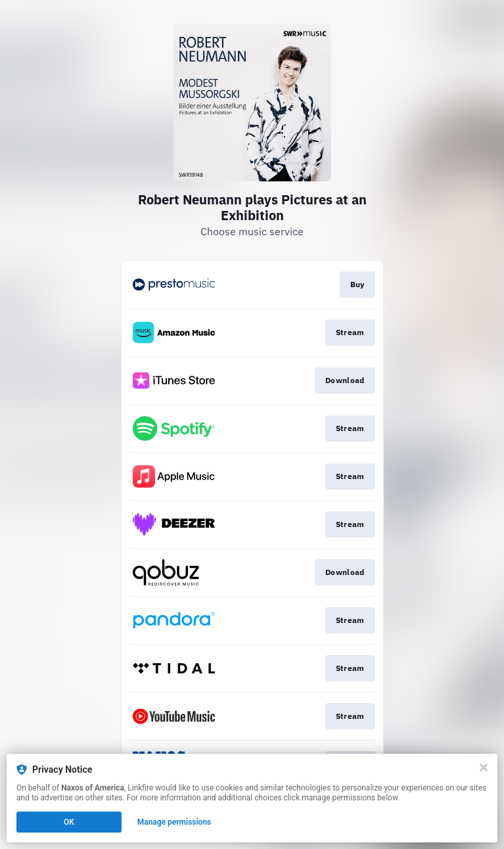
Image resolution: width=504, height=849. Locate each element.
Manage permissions (174, 822)
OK (69, 822)
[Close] (484, 768)
